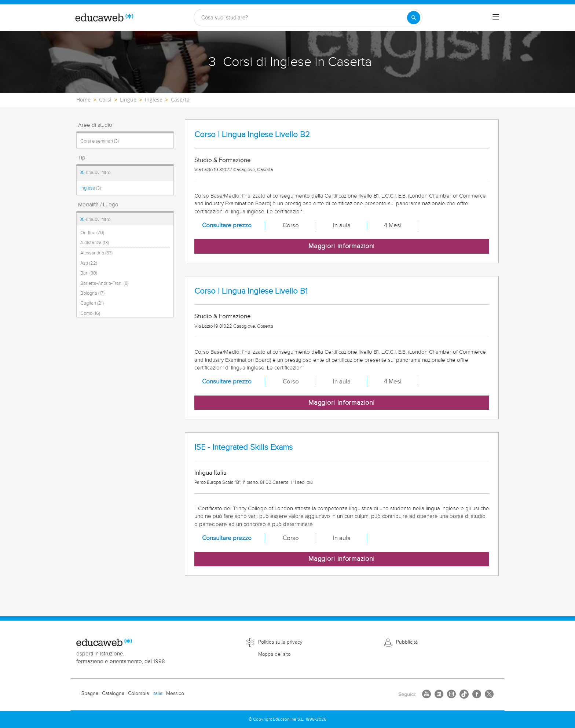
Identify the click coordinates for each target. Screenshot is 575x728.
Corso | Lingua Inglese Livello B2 (252, 135)
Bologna (92, 293)
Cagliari (92, 303)
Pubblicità (407, 642)
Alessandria (96, 253)
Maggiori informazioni (342, 246)
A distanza (95, 243)
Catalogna (113, 694)
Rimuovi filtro (95, 173)
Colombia (138, 694)
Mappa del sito (274, 654)
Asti (89, 263)
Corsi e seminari (100, 141)
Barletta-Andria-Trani (104, 283)
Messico (175, 694)
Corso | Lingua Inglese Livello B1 (251, 291)
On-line (92, 233)
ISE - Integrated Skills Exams (243, 447)
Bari (89, 273)
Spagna (90, 694)
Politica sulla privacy (280, 642)
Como (90, 313)
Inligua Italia (210, 473)
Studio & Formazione (223, 160)
